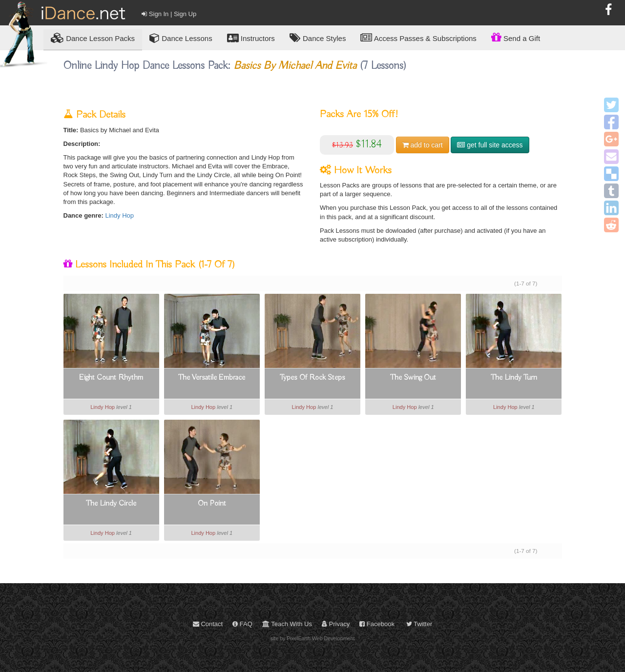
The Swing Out (413, 378)
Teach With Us (287, 624)
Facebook (377, 624)
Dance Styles (318, 38)
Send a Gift (516, 37)
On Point (212, 504)
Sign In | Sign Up (169, 14)
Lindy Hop (120, 215)
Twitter (419, 624)
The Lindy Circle (111, 504)
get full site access (490, 145)
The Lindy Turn (514, 378)
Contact (208, 624)
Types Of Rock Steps (312, 378)
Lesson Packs (93, 38)
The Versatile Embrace (212, 378)
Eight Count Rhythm (111, 378)
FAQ (242, 624)
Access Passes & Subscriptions (418, 38)
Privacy (336, 624)
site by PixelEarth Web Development (313, 638)
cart (423, 145)
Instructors (251, 38)
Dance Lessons (181, 38)
